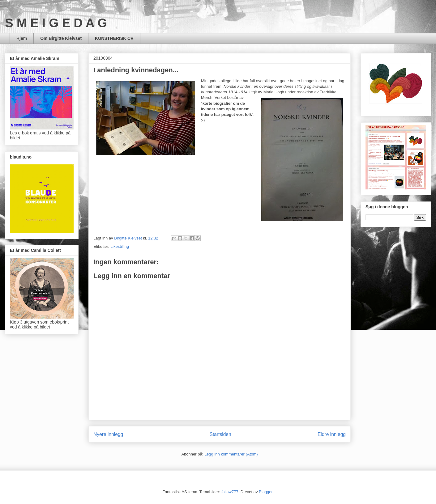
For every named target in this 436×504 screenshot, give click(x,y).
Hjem (22, 38)
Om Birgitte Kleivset (61, 38)
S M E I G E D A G (56, 23)
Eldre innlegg (332, 434)
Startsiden (220, 434)
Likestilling (120, 246)
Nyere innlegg (108, 434)
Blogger (266, 492)
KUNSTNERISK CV (114, 38)
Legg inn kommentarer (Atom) (231, 454)
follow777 (230, 492)
